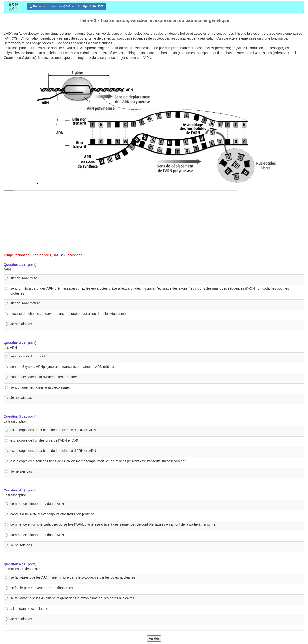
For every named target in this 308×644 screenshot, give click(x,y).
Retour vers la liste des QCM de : (66, 7)
